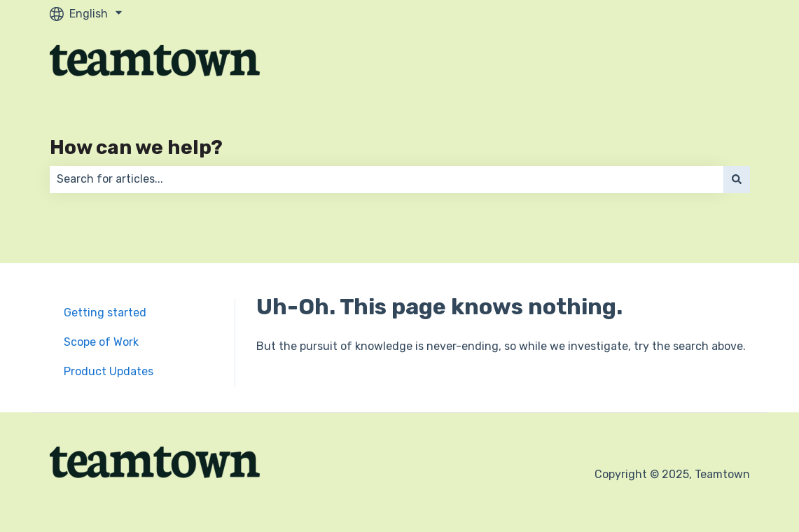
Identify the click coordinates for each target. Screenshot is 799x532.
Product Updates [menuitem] (109, 371)
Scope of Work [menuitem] (101, 342)
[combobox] (387, 179)
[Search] (737, 179)
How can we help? (136, 147)
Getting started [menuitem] (105, 313)
